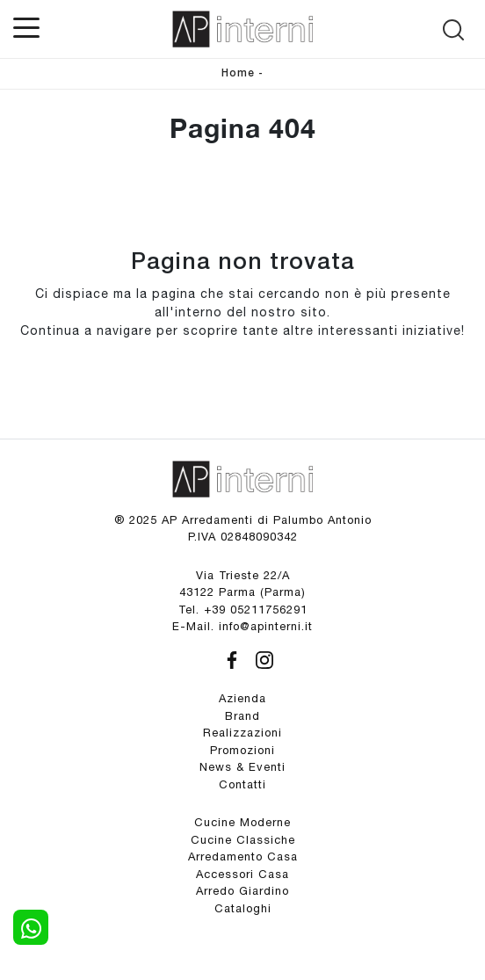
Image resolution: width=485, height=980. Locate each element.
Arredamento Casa (243, 857)
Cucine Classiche (243, 840)
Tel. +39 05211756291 (243, 610)
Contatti (242, 784)
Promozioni (242, 750)
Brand (242, 716)
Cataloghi (243, 908)
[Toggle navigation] (26, 26)
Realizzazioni (242, 733)
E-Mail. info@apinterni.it (242, 626)
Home (238, 73)
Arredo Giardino (242, 891)
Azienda (242, 698)
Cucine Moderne (242, 822)
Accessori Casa (242, 874)
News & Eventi (242, 767)
